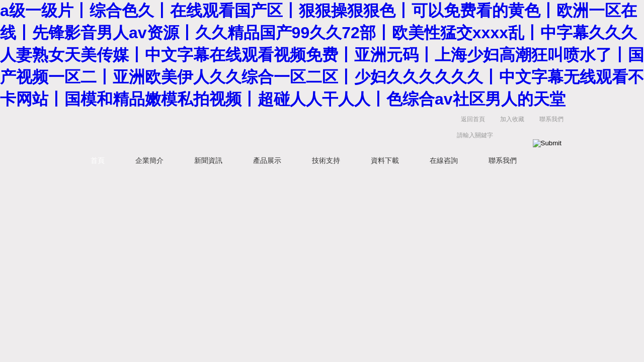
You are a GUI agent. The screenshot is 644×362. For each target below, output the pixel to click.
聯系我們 (551, 119)
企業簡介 (149, 160)
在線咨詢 (444, 160)
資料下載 (385, 160)
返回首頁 (473, 119)
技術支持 (326, 160)
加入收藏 (512, 119)
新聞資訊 (208, 160)
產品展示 (267, 160)
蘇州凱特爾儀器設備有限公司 (231, 129)
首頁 (98, 160)
